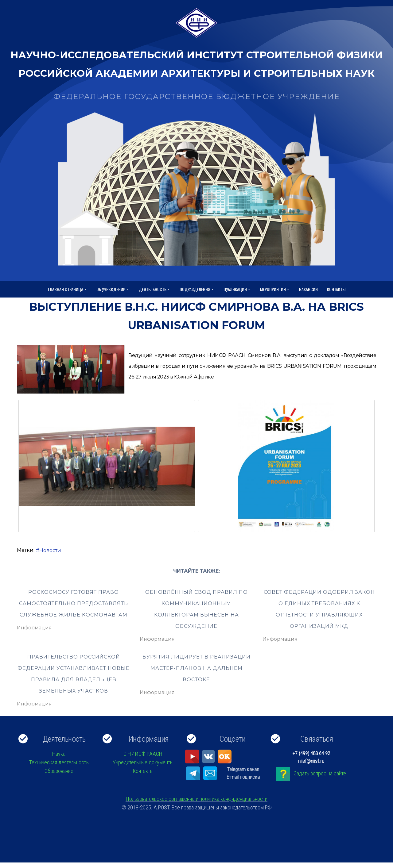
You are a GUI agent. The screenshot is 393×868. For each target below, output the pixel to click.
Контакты (336, 289)
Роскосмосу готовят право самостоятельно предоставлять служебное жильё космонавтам (74, 603)
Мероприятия (275, 289)
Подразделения (197, 289)
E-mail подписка (243, 777)
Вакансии (308, 289)
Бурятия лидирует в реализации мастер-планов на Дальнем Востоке (196, 668)
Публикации (237, 289)
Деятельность (155, 289)
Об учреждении (113, 289)
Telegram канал (243, 769)
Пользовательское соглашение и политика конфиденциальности (196, 799)
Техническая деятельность (59, 762)
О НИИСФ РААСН (143, 754)
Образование (59, 771)
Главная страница (68, 289)
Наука (59, 754)
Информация (34, 628)
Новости (50, 550)
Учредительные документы (143, 762)
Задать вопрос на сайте (320, 773)
